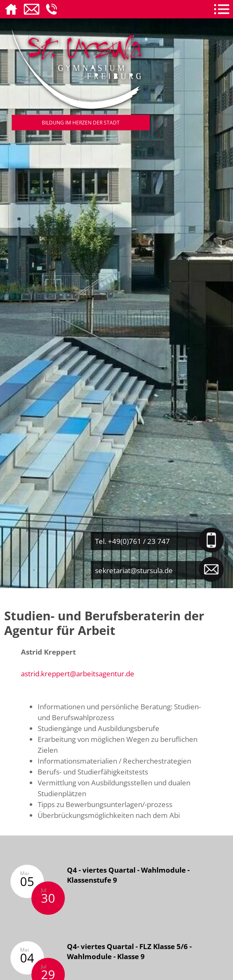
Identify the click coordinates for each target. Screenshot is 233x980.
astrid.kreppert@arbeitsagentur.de (78, 673)
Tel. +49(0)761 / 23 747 (132, 541)
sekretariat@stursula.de (134, 570)
